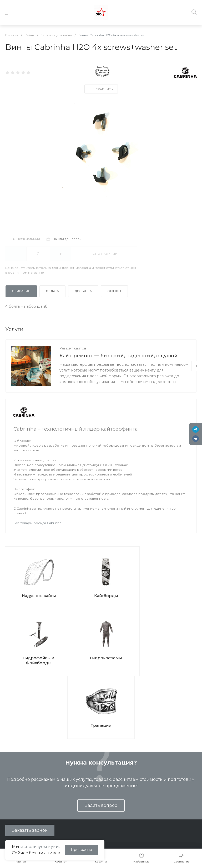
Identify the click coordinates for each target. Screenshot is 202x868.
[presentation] (197, 366)
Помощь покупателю (136, 801)
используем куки (40, 847)
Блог (7, 801)
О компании (16, 781)
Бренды (124, 816)
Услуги (67, 781)
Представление (18, 793)
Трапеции (101, 640)
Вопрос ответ (130, 808)
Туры (64, 801)
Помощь (126, 781)
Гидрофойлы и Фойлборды (124, 587)
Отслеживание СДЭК (137, 823)
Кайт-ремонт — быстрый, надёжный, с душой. (119, 356)
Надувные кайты (29, 584)
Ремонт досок (73, 816)
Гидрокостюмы (172, 584)
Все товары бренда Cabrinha (37, 523)
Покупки (125, 793)
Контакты (12, 808)
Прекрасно (81, 850)
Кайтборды (77, 584)
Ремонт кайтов (73, 348)
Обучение (69, 793)
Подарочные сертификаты (85, 823)
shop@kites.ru (26, 757)
